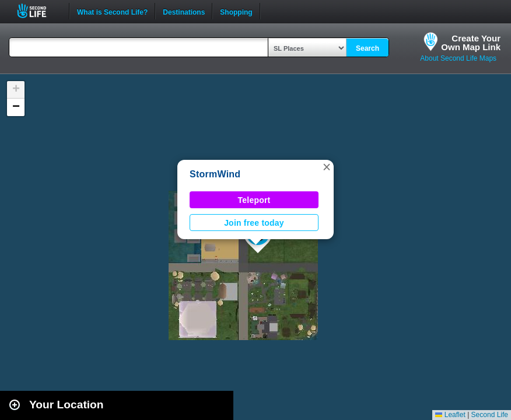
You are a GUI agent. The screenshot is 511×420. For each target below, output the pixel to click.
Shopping (236, 11)
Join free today (254, 223)
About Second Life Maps (458, 58)
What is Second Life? (112, 11)
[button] (327, 167)
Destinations (184, 11)
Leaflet (450, 415)
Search (367, 48)
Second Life (38, 11)
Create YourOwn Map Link (471, 43)
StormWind (215, 174)
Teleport (254, 200)
